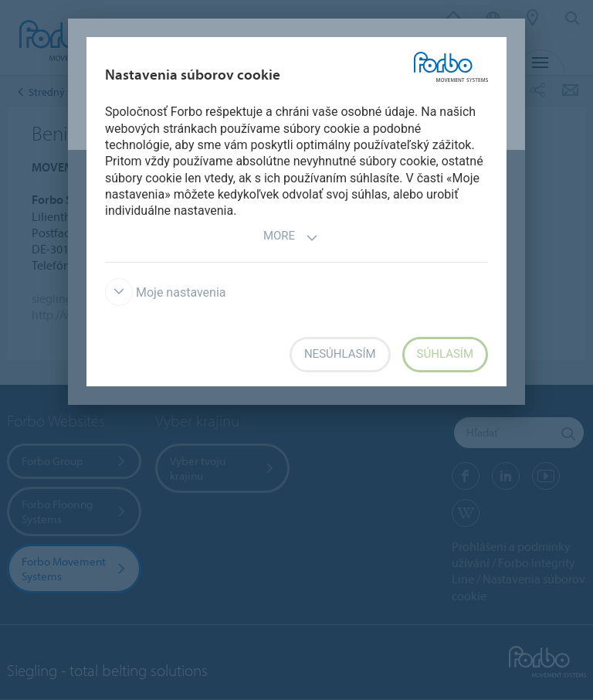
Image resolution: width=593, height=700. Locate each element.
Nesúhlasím (340, 354)
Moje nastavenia (166, 292)
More (291, 238)
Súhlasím (445, 354)
